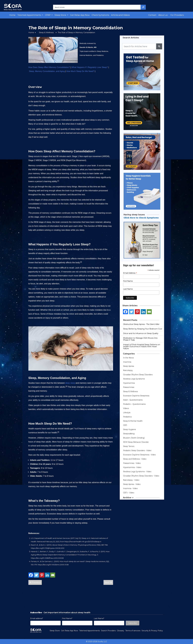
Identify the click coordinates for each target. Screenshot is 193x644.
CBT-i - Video (129, 493)
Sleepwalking (129, 434)
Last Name (128, 289)
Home (12, 15)
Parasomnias (129, 387)
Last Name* (99, 618)
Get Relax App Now (80, 15)
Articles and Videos (120, 15)
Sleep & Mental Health (133, 421)
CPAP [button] (48, 15)
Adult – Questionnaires (133, 400)
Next (108, 582)
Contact (152, 15)
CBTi (125, 425)
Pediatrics (127, 417)
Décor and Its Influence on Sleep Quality (141, 333)
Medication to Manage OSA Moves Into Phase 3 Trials (140, 339)
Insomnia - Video (130, 488)
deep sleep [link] (70, 383)
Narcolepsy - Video (131, 480)
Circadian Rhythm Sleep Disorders (138, 375)
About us (163, 15)
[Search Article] (97, 7)
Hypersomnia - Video (132, 467)
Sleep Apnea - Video (132, 484)
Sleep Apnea (129, 366)
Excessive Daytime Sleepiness (136, 396)
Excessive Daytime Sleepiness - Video (139, 455)
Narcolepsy (128, 370)
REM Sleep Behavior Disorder (136, 442)
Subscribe (133, 623)
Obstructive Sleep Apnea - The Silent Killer (141, 324)
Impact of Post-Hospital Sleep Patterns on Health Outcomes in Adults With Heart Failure (142, 347)
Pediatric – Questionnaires (134, 404)
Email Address (130, 273)
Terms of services (133, 631)
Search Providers (108, 631)
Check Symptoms (100, 15)
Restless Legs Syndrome (134, 379)
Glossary (120, 631)
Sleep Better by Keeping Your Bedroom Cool (143, 329)
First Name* (67, 618)
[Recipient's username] (139, 46)
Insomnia (127, 362)
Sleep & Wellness (46, 32)
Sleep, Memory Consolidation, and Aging (47, 71)
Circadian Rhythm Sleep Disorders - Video (141, 476)
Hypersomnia (129, 383)
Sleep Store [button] (61, 15)
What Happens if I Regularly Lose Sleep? (90, 67)
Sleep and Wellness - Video (135, 459)
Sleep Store (55, 631)
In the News (128, 358)
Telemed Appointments (89, 631)
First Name (128, 281)
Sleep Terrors (129, 446)
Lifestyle (127, 413)
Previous (35, 582)
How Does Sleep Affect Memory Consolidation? (49, 67)
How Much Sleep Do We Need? (80, 71)
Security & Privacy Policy (152, 631)
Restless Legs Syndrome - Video (137, 472)
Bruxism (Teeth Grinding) (134, 438)
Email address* (37, 618)
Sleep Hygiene (129, 429)
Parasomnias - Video (132, 463)
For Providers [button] (177, 15)
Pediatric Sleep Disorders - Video (137, 451)
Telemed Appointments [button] (29, 15)
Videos (126, 408)
